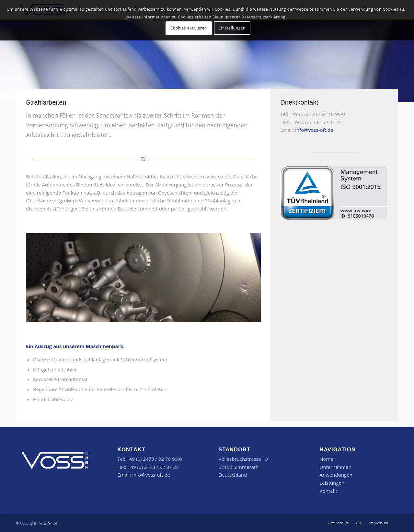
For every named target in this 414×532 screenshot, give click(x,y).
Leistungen (332, 483)
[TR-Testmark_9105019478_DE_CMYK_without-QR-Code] (334, 193)
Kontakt (328, 491)
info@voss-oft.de (314, 130)
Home (326, 459)
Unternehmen (335, 467)
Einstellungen (232, 28)
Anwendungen (336, 475)
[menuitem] (338, 523)
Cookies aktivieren (189, 28)
